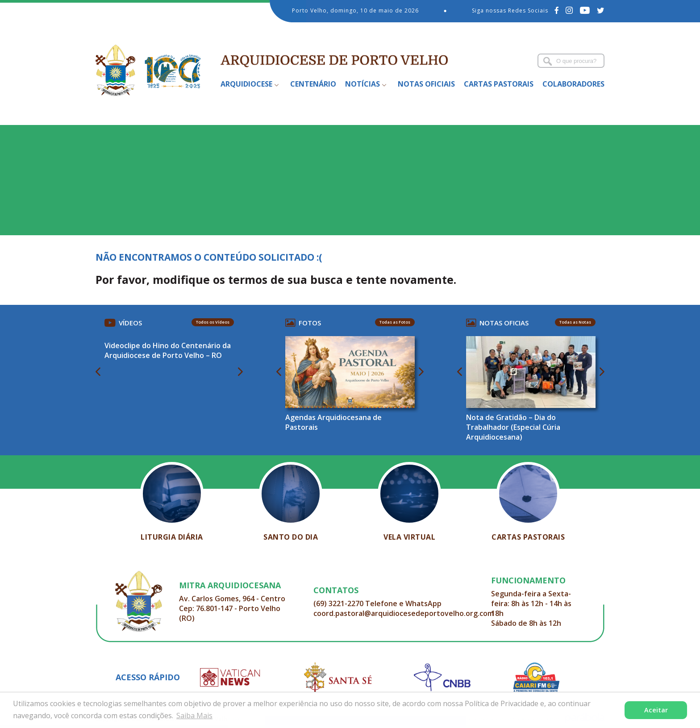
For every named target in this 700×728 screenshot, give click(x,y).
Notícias (362, 84)
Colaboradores (573, 84)
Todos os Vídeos (213, 322)
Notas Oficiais (426, 84)
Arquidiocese (246, 84)
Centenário (313, 84)
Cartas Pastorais (499, 84)
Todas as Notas (575, 322)
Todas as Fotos (395, 322)
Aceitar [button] (656, 710)
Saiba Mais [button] (194, 716)
